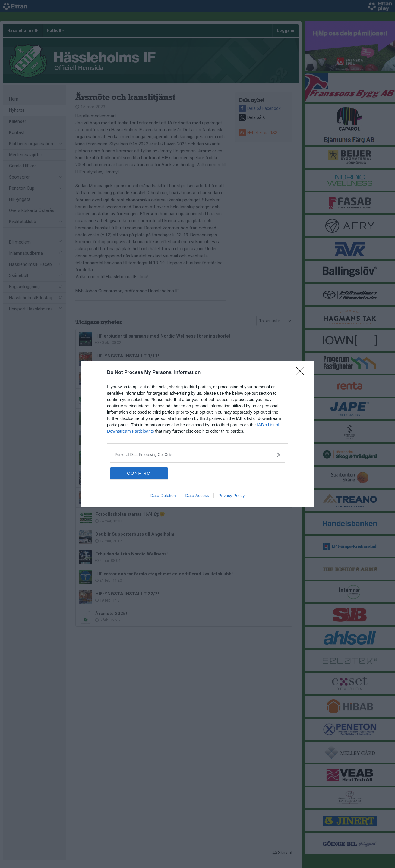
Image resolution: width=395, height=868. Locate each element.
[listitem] (197, 455)
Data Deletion (163, 496)
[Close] (302, 373)
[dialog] (197, 434)
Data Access (197, 496)
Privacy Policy (231, 496)
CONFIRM (139, 473)
